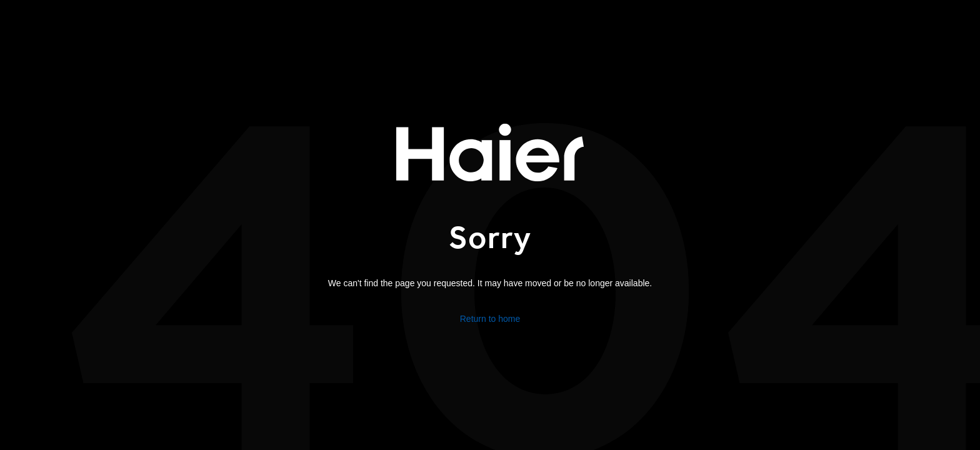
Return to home (490, 318)
